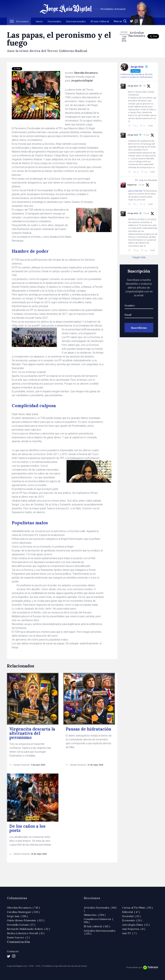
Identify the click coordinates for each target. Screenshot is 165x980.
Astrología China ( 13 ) (136, 925)
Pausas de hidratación (88, 729)
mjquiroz (132, 185)
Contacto (13, 951)
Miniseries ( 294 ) (95, 915)
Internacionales (76, 23)
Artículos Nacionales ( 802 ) (100, 909)
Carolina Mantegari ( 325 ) (23, 912)
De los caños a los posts (27, 828)
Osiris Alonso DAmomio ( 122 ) (26, 920)
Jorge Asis (133, 86)
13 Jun (141, 185)
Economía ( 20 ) (132, 920)
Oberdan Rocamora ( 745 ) (23, 908)
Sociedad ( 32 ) (131, 916)
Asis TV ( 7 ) (129, 933)
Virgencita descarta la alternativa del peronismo (32, 733)
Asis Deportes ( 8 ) (134, 929)
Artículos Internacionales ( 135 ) (100, 932)
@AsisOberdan (135, 191)
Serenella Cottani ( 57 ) (21, 925)
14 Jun (146, 135)
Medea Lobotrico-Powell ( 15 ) (26, 933)
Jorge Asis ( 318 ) (17, 916)
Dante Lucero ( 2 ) (18, 937)
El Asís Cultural (100, 23)
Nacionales (54, 23)
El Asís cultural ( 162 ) (97, 926)
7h (144, 86)
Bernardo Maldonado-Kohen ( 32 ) (28, 929)
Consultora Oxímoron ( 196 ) (98, 920)
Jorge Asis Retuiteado (148, 180)
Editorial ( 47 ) (131, 912)
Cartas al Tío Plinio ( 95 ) (137, 908)
